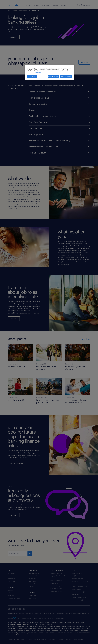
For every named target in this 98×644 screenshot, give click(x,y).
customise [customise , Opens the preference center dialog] (32, 76)
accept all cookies (66, 76)
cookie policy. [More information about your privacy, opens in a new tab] (38, 72)
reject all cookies (53, 76)
